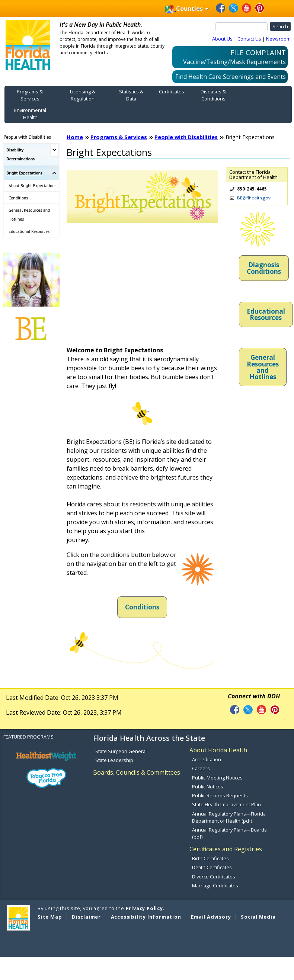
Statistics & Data (131, 95)
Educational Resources (29, 231)
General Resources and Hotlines (29, 214)
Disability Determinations (20, 154)
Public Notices (208, 787)
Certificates (172, 92)
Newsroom (278, 39)
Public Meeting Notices (217, 778)
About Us (222, 39)
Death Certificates (212, 867)
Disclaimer (86, 917)
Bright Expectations (24, 173)
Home (75, 137)
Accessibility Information (146, 917)
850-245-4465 (252, 189)
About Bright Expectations (33, 185)
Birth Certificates (210, 858)
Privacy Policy (144, 908)
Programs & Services (30, 95)
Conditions (18, 198)
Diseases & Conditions (213, 95)
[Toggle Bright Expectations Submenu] (55, 173)
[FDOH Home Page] (28, 44)
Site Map (50, 917)
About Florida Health (218, 750)
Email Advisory (211, 917)
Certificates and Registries (226, 849)
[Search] (242, 27)
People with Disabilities (27, 137)
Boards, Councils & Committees (137, 772)
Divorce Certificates (214, 877)
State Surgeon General (121, 751)
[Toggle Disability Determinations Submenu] (55, 150)
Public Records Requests (220, 795)
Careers (201, 768)
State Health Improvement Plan (226, 804)
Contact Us (249, 39)
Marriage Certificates (215, 885)
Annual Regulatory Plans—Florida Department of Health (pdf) (229, 817)
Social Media (258, 917)
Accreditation (207, 759)
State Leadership (114, 760)
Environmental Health (30, 114)
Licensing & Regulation (83, 95)
